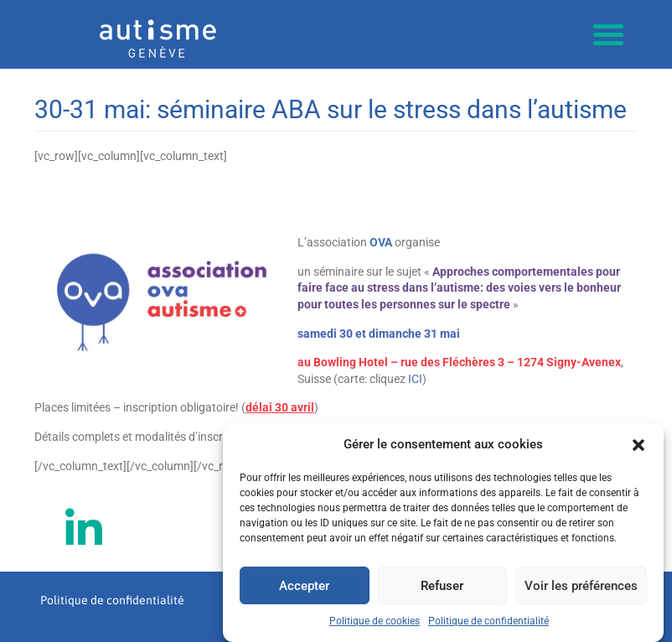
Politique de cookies (375, 622)
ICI (415, 379)
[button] (638, 445)
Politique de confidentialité (488, 622)
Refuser (442, 586)
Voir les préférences (581, 586)
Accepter (304, 586)
